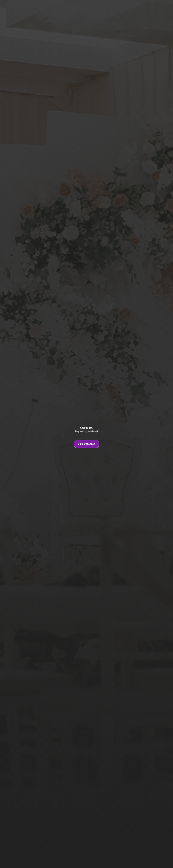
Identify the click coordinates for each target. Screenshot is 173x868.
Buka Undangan (87, 444)
